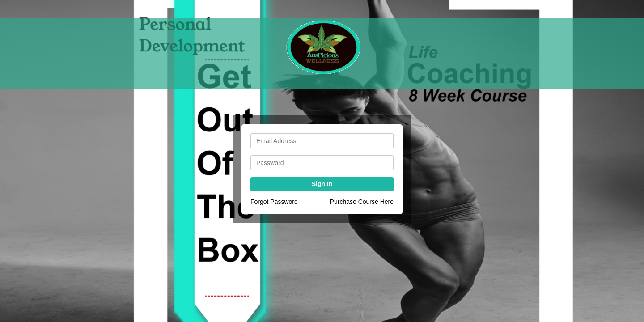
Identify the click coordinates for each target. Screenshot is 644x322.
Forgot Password (274, 202)
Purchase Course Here (362, 202)
